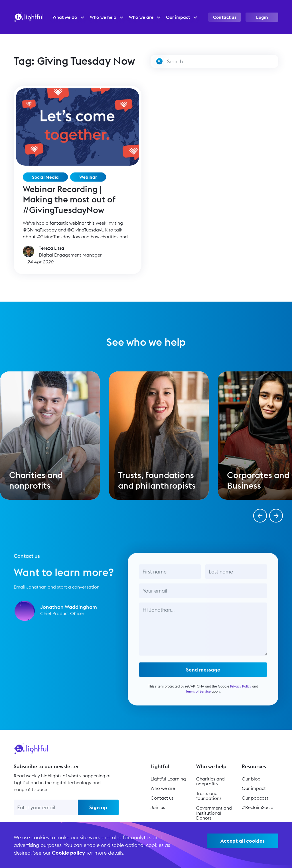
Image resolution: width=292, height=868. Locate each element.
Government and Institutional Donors (214, 813)
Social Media (45, 177)
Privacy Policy (241, 688)
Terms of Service (198, 693)
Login (262, 17)
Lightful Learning (168, 779)
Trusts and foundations (209, 796)
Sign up (98, 807)
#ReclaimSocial (258, 807)
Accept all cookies (243, 841)
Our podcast (255, 798)
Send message (203, 672)
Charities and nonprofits (210, 781)
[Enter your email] (46, 807)
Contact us (225, 17)
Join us (158, 807)
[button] (260, 516)
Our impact (254, 788)
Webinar (88, 177)
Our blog (251, 779)
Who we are (163, 788)
